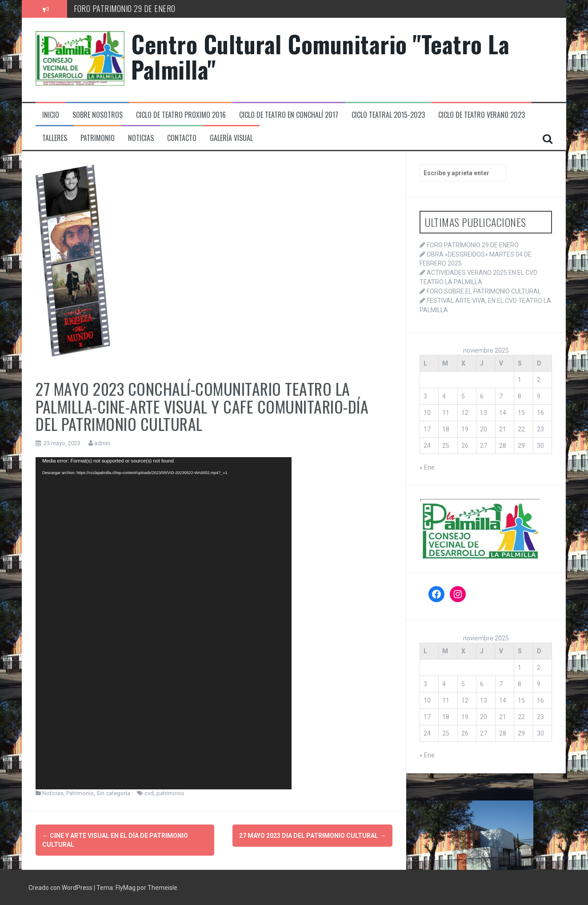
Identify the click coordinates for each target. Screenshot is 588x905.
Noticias (141, 138)
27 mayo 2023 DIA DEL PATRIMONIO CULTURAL (312, 836)
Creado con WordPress (61, 887)
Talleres (55, 138)
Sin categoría (113, 793)
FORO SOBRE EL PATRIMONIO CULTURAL (484, 291)
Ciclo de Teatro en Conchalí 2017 (289, 115)
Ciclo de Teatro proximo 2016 (181, 115)
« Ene (427, 467)
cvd (149, 793)
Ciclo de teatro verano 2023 (482, 115)
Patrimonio (98, 138)
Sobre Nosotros (98, 115)
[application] (164, 623)
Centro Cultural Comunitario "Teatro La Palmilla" (320, 56)
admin (102, 443)
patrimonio (170, 793)
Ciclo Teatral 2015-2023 (388, 115)
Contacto (182, 138)
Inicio (51, 115)
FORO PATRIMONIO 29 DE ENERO (125, 8)
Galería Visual (231, 138)
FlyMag (126, 887)
